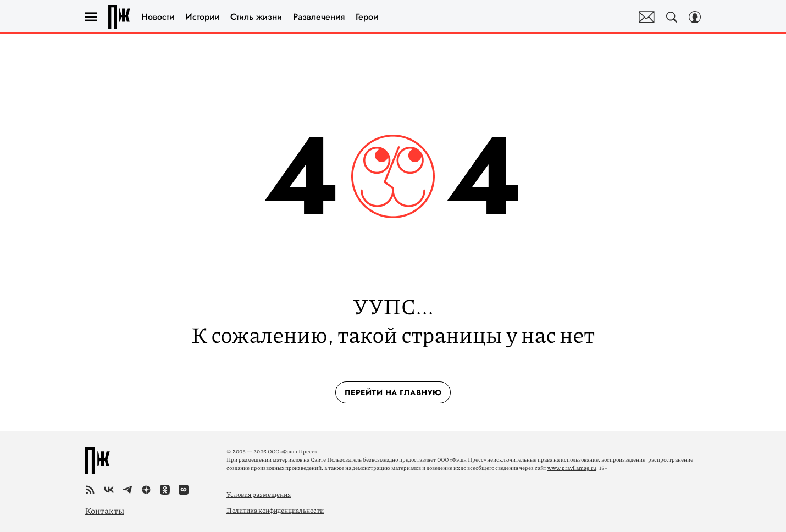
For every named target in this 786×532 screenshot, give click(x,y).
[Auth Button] (695, 17)
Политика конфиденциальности (275, 510)
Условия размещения (259, 494)
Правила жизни (119, 17)
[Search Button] (672, 17)
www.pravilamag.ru (572, 468)
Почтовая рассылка (647, 17)
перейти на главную (393, 392)
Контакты (105, 511)
